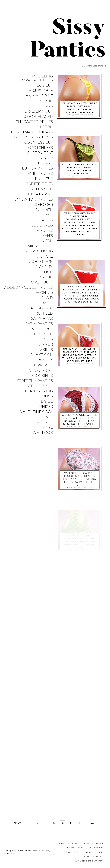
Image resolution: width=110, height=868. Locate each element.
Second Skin (40, 334)
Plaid (47, 298)
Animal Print (39, 96)
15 (55, 823)
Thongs (45, 396)
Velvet (46, 417)
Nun (48, 272)
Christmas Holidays (32, 132)
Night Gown (40, 262)
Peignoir (44, 293)
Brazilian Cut (39, 111)
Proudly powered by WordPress (18, 851)
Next (92, 823)
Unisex (46, 407)
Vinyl (47, 427)
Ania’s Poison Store (69, 843)
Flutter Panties (36, 168)
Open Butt (42, 282)
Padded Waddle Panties (27, 288)
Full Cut (44, 179)
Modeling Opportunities (37, 78)
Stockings (42, 376)
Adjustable (41, 91)
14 (46, 823)
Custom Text (40, 153)
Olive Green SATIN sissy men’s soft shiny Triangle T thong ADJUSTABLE (79, 169)
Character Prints (34, 122)
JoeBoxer (43, 205)
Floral (45, 163)
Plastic (45, 303)
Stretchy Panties (35, 381)
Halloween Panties (94, 852)
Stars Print (41, 370)
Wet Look (43, 433)
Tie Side (45, 401)
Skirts (47, 350)
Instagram (69, 848)
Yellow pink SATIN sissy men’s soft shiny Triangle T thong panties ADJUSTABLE (79, 108)
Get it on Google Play (93, 857)
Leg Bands (42, 225)
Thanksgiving (39, 391)
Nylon (46, 277)
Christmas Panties (71, 852)
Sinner (46, 344)
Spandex (44, 360)
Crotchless (41, 148)
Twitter (100, 843)
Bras (48, 106)
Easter (46, 158)
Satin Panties (39, 324)
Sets (49, 339)
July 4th (44, 210)
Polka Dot (42, 308)
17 (72, 823)
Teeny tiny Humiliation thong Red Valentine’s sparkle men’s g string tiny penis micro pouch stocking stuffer (79, 355)
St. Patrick (42, 365)
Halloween (41, 189)
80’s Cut (45, 85)
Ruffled (44, 313)
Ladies (46, 220)
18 (80, 823)
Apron (46, 101)
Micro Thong (39, 251)
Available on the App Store (89, 861)
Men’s (47, 236)
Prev (18, 823)
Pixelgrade (9, 853)
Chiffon (44, 127)
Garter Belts (39, 184)
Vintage (45, 422)
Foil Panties (40, 174)
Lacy (48, 215)
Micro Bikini (40, 246)
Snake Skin (42, 355)
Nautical (44, 256)
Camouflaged (38, 117)
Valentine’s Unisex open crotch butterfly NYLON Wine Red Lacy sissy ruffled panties (79, 419)
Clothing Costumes (32, 137)
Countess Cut (39, 142)
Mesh (47, 241)
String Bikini (40, 386)
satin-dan (77, 115)
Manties (45, 231)
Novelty (44, 267)
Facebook (88, 843)
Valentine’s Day (37, 412)
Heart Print (40, 194)
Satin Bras (42, 319)
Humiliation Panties (32, 199)
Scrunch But (39, 329)
